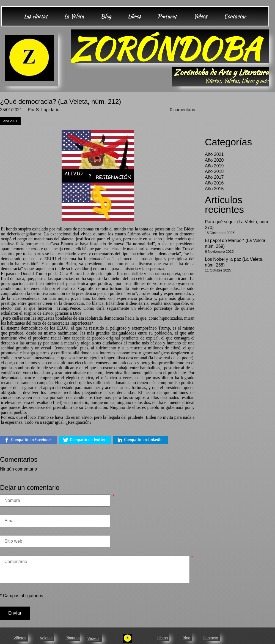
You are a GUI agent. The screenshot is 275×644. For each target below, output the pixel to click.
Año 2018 (214, 171)
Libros (163, 638)
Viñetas (20, 638)
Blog (186, 638)
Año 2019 (214, 166)
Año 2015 (214, 189)
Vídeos (94, 638)
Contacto (210, 638)
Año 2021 (214, 154)
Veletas (46, 638)
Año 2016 (214, 183)
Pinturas (72, 638)
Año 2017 (214, 177)
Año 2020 (214, 160)
